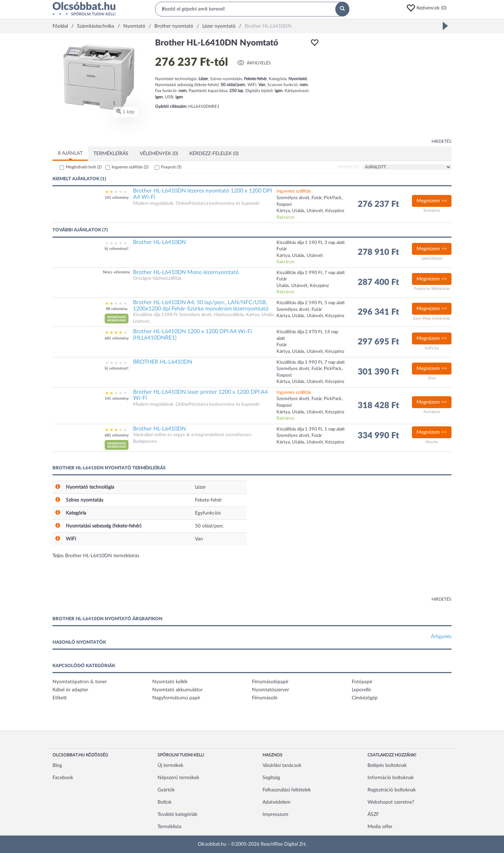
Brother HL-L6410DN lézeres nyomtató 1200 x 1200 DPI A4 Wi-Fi (202, 194)
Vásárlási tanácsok (282, 765)
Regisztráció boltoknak (392, 790)
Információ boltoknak (391, 778)
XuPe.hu (432, 348)
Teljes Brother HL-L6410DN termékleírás (96, 556)
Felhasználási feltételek (287, 790)
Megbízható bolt (84, 167)
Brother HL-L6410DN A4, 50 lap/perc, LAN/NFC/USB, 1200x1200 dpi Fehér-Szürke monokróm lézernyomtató (201, 306)
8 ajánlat (70, 153)
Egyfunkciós (208, 513)
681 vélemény (117, 338)
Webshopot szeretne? (391, 802)
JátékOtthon (432, 258)
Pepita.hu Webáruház (432, 289)
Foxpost (171, 167)
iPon (432, 378)
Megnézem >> (432, 201)
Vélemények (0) (159, 154)
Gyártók (166, 790)
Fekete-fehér (208, 500)
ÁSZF (373, 814)
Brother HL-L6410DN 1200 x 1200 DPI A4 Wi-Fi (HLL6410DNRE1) (192, 335)
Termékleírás (111, 154)
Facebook (63, 778)
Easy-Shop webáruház (432, 318)
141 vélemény (117, 198)
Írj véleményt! (117, 249)
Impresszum (275, 814)
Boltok (164, 802)
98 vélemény (117, 309)
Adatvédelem (276, 802)
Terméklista (169, 827)
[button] (429, 8)
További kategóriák (177, 814)
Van (199, 539)
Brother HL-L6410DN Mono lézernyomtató (186, 272)
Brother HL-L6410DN (159, 242)
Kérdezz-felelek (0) (214, 154)
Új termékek (170, 765)
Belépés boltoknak (387, 765)
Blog (57, 765)
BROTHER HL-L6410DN (163, 362)
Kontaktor (432, 211)
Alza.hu (432, 442)
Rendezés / (350, 167)
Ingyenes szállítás (130, 167)
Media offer (380, 827)
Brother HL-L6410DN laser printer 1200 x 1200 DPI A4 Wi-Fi (200, 395)
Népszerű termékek (178, 778)
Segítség (271, 778)
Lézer (200, 487)
